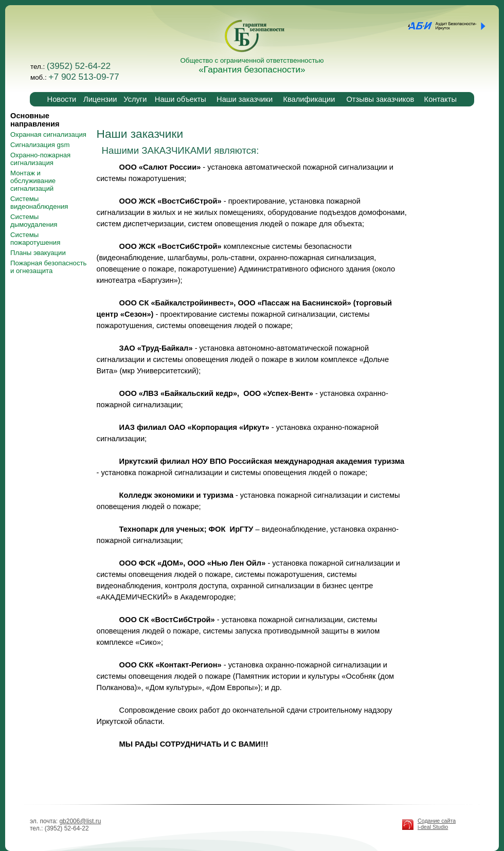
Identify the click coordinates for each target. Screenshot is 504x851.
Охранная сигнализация (48, 134)
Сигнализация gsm (40, 145)
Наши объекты (181, 99)
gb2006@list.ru (80, 821)
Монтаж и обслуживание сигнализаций (33, 181)
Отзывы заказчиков (380, 99)
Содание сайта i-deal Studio (437, 824)
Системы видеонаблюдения (39, 203)
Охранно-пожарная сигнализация (40, 159)
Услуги (135, 99)
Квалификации (309, 99)
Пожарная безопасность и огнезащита (48, 267)
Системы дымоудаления (34, 221)
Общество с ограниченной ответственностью (252, 66)
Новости (62, 99)
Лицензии (100, 99)
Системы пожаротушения (35, 239)
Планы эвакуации (38, 253)
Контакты (440, 99)
